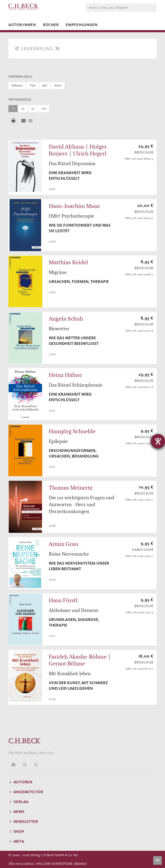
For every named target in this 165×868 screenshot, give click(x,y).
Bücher (51, 25)
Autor (58, 85)
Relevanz (17, 85)
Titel (32, 85)
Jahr (45, 85)
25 (23, 108)
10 (13, 108)
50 (33, 108)
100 (44, 108)
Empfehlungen (82, 25)
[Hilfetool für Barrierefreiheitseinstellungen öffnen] (158, 441)
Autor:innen (22, 25)
